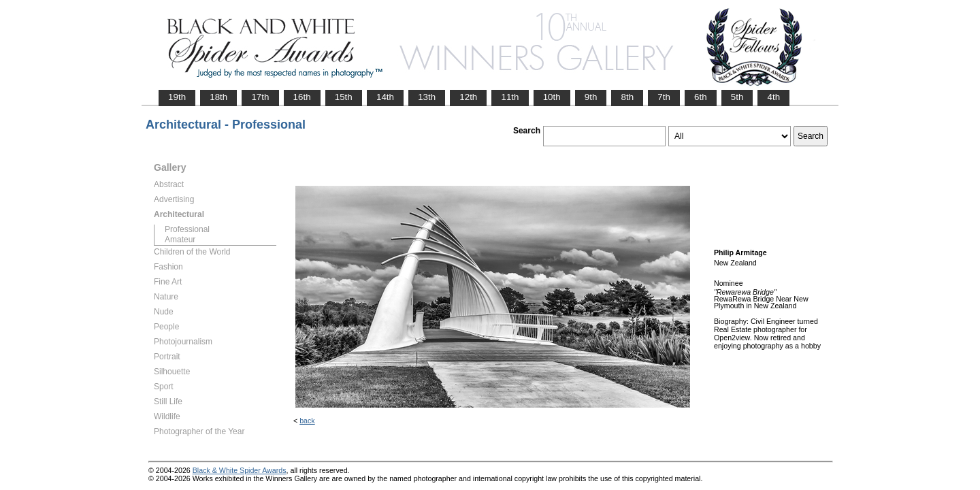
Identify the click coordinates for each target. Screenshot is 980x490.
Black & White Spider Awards (240, 470)
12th (468, 97)
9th (591, 97)
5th (737, 97)
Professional (187, 229)
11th (510, 97)
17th (260, 97)
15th (344, 97)
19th (177, 97)
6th (701, 97)
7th (664, 97)
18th (218, 97)
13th (427, 97)
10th (552, 97)
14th (385, 97)
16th (302, 97)
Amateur (180, 240)
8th (627, 97)
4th (773, 97)
